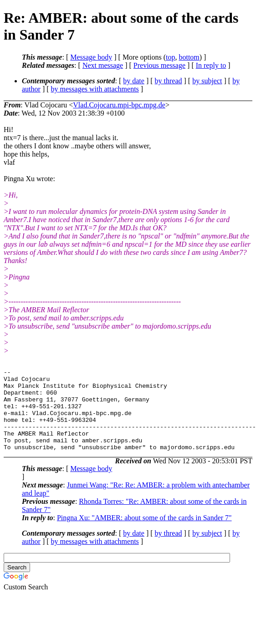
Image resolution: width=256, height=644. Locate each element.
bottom (189, 57)
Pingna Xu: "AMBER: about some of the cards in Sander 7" (144, 534)
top (170, 57)
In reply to (211, 65)
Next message (103, 65)
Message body (91, 57)
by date (134, 81)
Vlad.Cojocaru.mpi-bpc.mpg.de (119, 105)
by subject (207, 81)
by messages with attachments (95, 89)
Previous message (159, 65)
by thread (169, 81)
